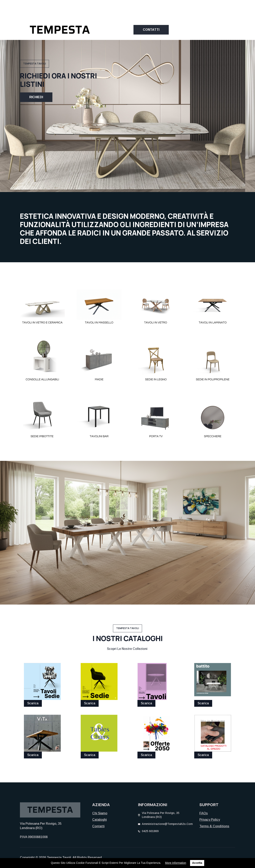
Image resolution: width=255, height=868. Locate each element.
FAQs (204, 813)
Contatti (98, 826)
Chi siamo (100, 813)
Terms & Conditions (214, 826)
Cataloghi (100, 820)
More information (176, 863)
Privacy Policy (210, 820)
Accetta (197, 863)
